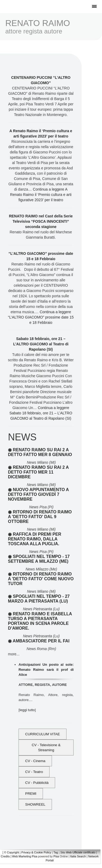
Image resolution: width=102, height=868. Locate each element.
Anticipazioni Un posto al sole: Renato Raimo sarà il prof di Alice (46, 670)
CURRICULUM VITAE (43, 734)
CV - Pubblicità (37, 783)
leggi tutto (27, 710)
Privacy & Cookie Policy (36, 852)
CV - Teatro (34, 772)
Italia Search (78, 856)
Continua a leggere (41, 195)
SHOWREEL (35, 804)
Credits (5, 856)
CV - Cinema (35, 761)
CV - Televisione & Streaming (46, 747)
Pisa (56, 856)
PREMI (31, 794)
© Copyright (11, 852)
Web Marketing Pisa (25, 856)
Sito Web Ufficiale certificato (78, 852)
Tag (56, 852)
